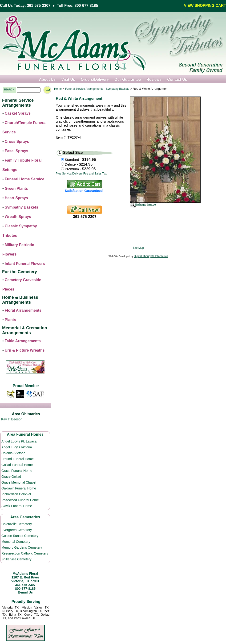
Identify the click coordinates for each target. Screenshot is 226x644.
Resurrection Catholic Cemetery (25, 553)
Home (58, 89)
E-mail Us (25, 592)
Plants (10, 320)
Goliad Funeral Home (17, 465)
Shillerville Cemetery (16, 559)
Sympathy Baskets (21, 207)
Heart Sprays (16, 198)
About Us (47, 80)
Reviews (154, 80)
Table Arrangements (23, 341)
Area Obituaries (26, 414)
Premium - (80, 169)
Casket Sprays (18, 113)
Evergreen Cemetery (17, 530)
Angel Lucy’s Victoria (17, 447)
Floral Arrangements (23, 310)
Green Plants (16, 188)
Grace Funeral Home (17, 471)
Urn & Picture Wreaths (25, 350)
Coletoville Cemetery (17, 524)
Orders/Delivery (95, 80)
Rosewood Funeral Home (20, 500)
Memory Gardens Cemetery (22, 547)
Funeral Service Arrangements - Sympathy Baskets (97, 89)
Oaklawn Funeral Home (19, 488)
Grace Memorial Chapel (19, 482)
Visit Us (68, 80)
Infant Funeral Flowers (25, 264)
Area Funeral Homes (25, 434)
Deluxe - (79, 164)
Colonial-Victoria (13, 453)
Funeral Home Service (24, 179)
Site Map (138, 248)
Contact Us (177, 80)
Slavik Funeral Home (17, 506)
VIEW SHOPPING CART (205, 6)
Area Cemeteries (25, 517)
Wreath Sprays (18, 217)
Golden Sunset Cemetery (20, 536)
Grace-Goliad (11, 477)
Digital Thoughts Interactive (151, 256)
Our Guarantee (128, 80)
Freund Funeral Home (18, 459)
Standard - (80, 160)
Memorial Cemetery (16, 542)
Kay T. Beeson (12, 419)
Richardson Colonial (16, 494)
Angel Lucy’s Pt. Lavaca (19, 441)
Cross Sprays (17, 142)
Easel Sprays (16, 151)
